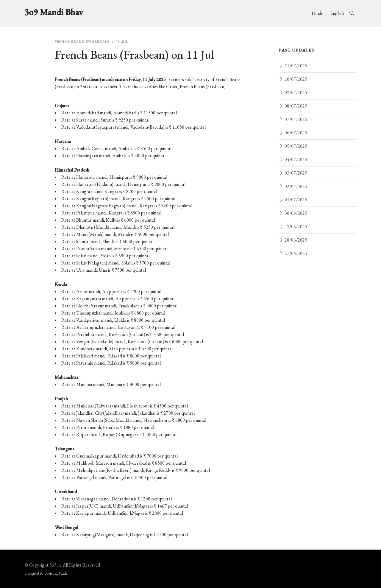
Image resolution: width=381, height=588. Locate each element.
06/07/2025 (293, 133)
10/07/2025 (293, 79)
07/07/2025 (293, 119)
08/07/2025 (293, 106)
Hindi (317, 13)
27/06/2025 (293, 253)
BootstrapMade (56, 573)
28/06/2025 (293, 240)
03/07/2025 (293, 173)
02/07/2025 (293, 186)
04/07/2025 (293, 160)
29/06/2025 (293, 227)
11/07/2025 (293, 66)
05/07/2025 (293, 146)
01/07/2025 (293, 200)
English (337, 13)
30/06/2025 (293, 213)
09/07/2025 (293, 92)
